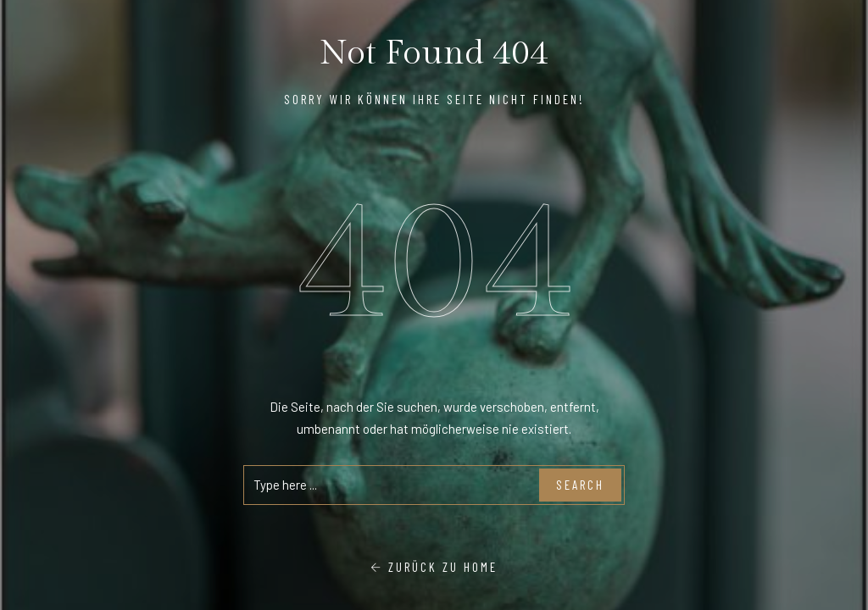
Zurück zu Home (434, 567)
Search (580, 485)
